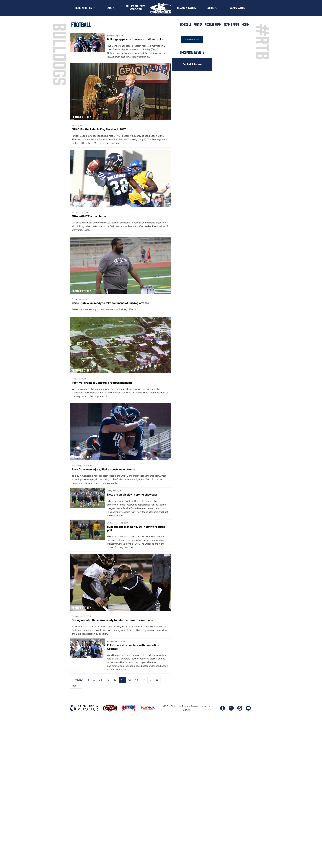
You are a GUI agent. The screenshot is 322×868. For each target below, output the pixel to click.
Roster (198, 24)
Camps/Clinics (237, 8)
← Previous (78, 678)
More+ (246, 24)
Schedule (186, 24)
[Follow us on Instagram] (240, 707)
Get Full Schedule (192, 64)
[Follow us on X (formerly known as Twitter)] (231, 707)
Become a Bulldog (186, 8)
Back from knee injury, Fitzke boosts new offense (104, 468)
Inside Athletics (83, 8)
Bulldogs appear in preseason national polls (135, 39)
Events (210, 8)
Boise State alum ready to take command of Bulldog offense (110, 302)
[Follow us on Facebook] (222, 707)
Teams (109, 8)
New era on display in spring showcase (132, 493)
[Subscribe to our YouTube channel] (248, 707)
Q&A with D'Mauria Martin (89, 216)
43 (136, 678)
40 (115, 678)
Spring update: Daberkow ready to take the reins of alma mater (113, 619)
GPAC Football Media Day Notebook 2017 (99, 129)
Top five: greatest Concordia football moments (102, 382)
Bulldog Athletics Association (136, 8)
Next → (76, 684)
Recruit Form (213, 24)
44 (144, 678)
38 (101, 678)
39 (108, 678)
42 (129, 678)
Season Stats (192, 40)
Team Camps (231, 24)
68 (157, 678)
